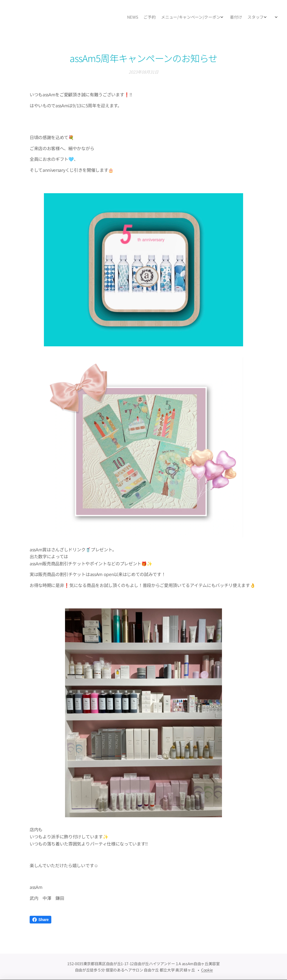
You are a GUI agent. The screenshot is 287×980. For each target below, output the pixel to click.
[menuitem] (226, 18)
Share (40, 920)
